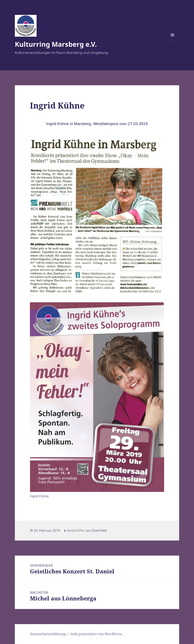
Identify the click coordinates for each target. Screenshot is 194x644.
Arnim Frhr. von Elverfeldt (87, 530)
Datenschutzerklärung (48, 634)
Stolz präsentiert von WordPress (96, 634)
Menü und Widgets (173, 42)
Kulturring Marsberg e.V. (56, 44)
